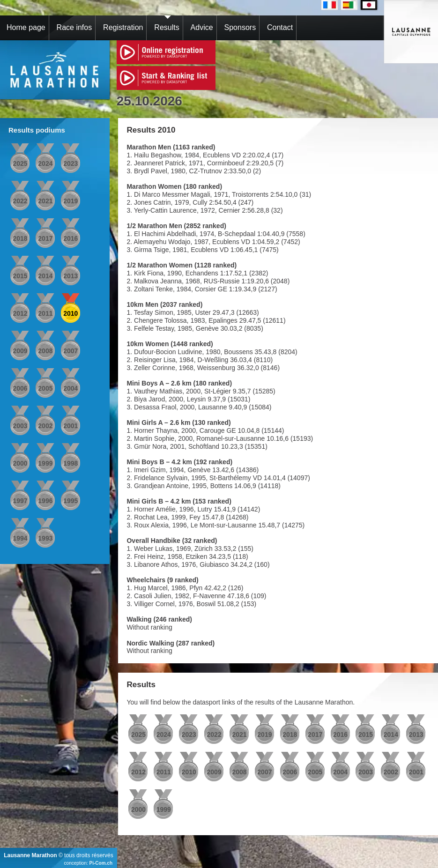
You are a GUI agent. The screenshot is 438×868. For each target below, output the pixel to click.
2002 (45, 426)
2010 (71, 313)
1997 (20, 501)
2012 (20, 313)
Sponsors (240, 27)
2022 (20, 201)
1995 (71, 501)
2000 (20, 463)
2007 (71, 351)
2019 (71, 201)
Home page (26, 27)
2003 (20, 426)
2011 (45, 313)
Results (167, 27)
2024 (45, 163)
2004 (71, 388)
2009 (20, 351)
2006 (20, 388)
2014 (45, 276)
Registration (123, 27)
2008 (45, 351)
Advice (202, 27)
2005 (45, 388)
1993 (45, 538)
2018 (20, 238)
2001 (71, 426)
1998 (71, 463)
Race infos (74, 27)
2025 (20, 163)
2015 (20, 276)
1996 (45, 501)
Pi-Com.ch (101, 863)
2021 (45, 201)
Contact (280, 27)
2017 (45, 238)
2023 (71, 163)
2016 (71, 238)
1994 (20, 538)
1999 (45, 463)
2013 (71, 276)
